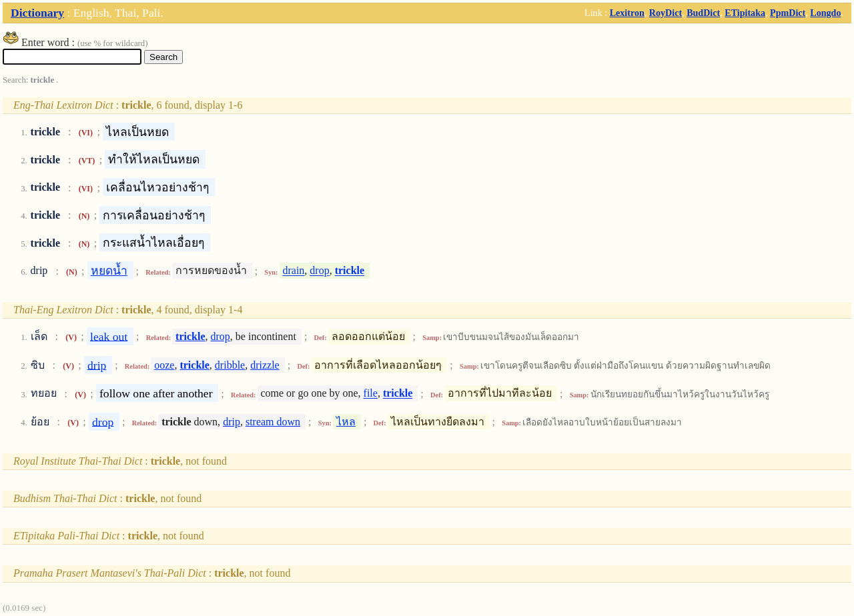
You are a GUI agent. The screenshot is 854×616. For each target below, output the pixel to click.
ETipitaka (745, 13)
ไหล (346, 422)
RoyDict (666, 13)
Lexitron (627, 13)
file (371, 394)
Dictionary (37, 13)
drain (293, 271)
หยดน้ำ (109, 271)
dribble (230, 365)
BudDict (703, 13)
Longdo (825, 13)
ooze (164, 365)
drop (319, 271)
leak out (109, 336)
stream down (273, 422)
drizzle (265, 365)
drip (97, 365)
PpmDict (788, 13)
